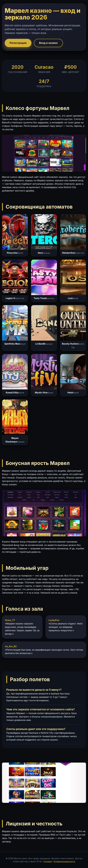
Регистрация (18, 43)
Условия (48, 861)
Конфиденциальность (64, 861)
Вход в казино (48, 43)
